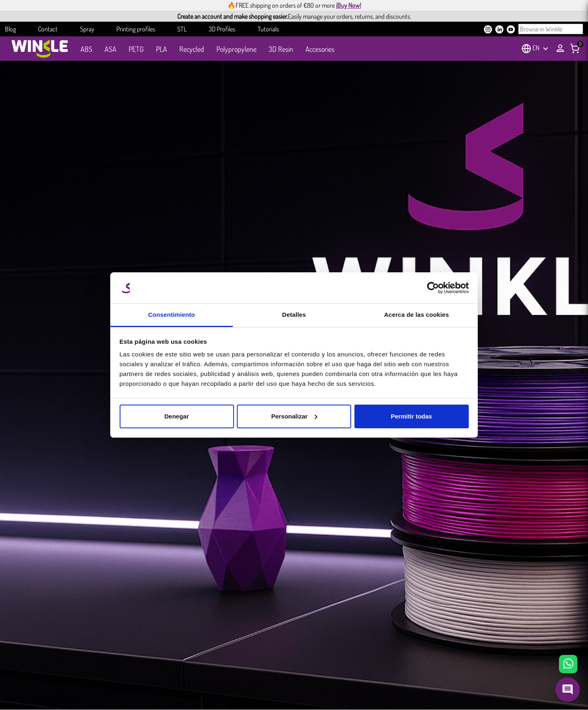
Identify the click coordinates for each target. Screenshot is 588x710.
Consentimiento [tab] (172, 315)
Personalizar (294, 416)
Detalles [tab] (294, 315)
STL (182, 29)
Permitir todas (411, 416)
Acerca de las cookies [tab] (417, 315)
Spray (87, 29)
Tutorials (268, 29)
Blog (10, 29)
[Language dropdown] (541, 49)
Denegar (176, 416)
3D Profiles (222, 29)
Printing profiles (136, 29)
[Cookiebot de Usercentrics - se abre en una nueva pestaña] (433, 288)
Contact (48, 29)
